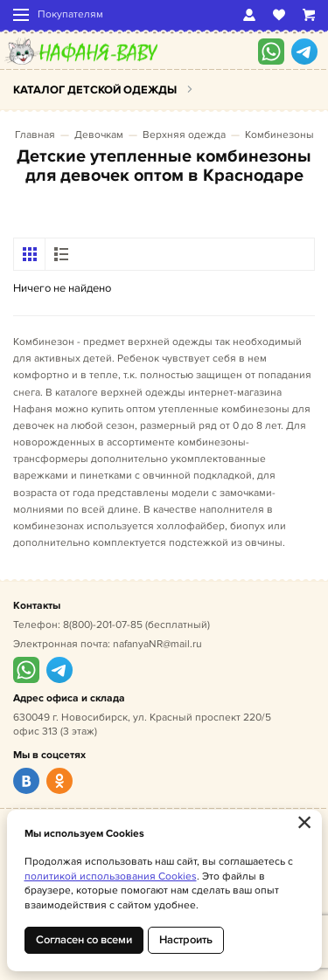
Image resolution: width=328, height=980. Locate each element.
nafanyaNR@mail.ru (157, 644)
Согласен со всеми (84, 940)
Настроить (186, 940)
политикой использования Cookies (111, 876)
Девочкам (99, 135)
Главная (35, 135)
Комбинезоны (279, 135)
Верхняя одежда (184, 135)
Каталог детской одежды (95, 90)
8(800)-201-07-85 (103, 625)
